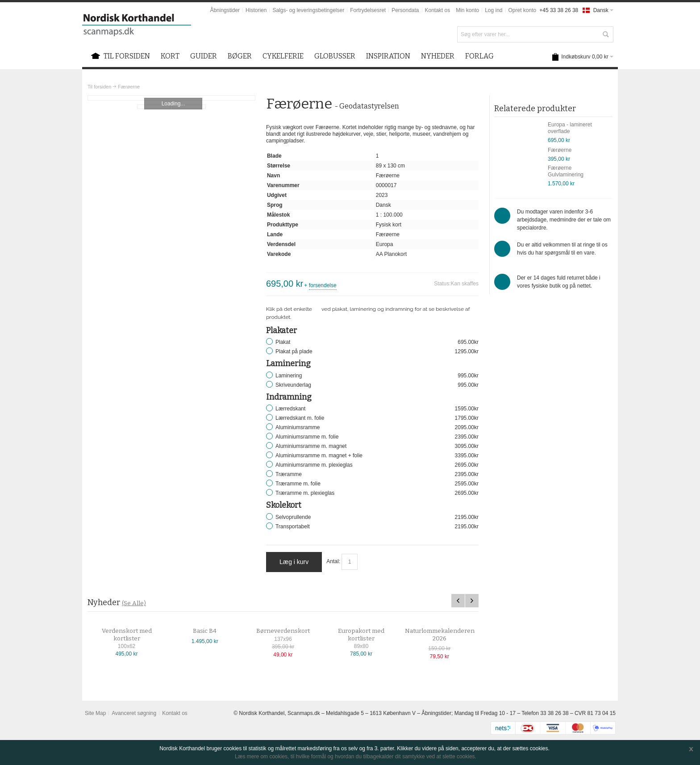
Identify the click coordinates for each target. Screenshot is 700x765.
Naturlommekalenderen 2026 (447, 635)
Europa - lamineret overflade (570, 128)
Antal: (333, 562)
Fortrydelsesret (368, 10)
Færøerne (560, 150)
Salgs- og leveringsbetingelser (308, 10)
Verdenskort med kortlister (134, 635)
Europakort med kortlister (369, 635)
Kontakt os (438, 10)
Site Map (95, 713)
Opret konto (523, 10)
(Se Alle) (134, 603)
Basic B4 (212, 631)
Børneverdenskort (291, 631)
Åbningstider (225, 10)
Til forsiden (99, 87)
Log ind (494, 10)
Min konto (467, 10)
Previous (458, 601)
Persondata (405, 10)
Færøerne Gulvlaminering (566, 171)
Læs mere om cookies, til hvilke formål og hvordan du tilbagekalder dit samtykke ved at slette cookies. (356, 757)
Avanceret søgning (134, 713)
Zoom (171, 98)
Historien (256, 10)
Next (472, 601)
